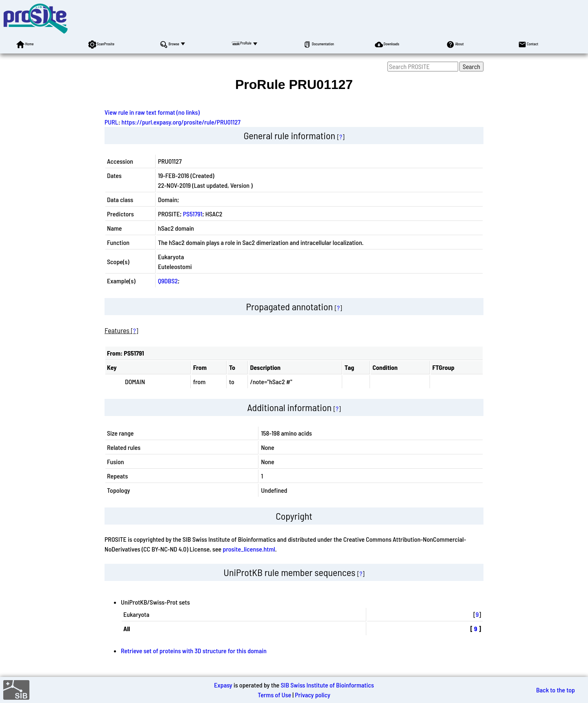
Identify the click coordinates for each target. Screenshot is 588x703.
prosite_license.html (249, 549)
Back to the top (556, 690)
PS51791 (193, 214)
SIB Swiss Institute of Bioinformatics (327, 685)
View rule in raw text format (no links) (152, 112)
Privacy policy (313, 695)
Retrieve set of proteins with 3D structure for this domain (194, 651)
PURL (111, 122)
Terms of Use (274, 695)
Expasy (223, 685)
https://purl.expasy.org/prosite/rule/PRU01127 (181, 122)
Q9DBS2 (168, 281)
